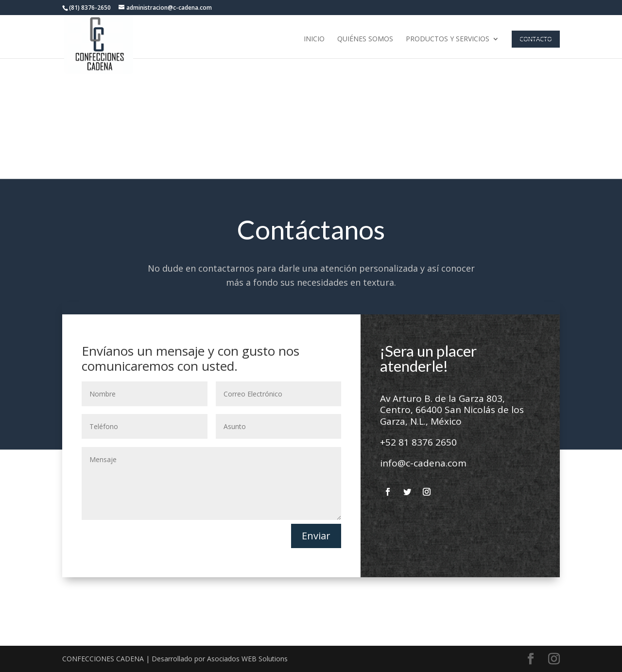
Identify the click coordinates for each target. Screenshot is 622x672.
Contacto (536, 39)
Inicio (314, 39)
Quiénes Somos (365, 39)
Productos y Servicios (448, 39)
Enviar (316, 536)
